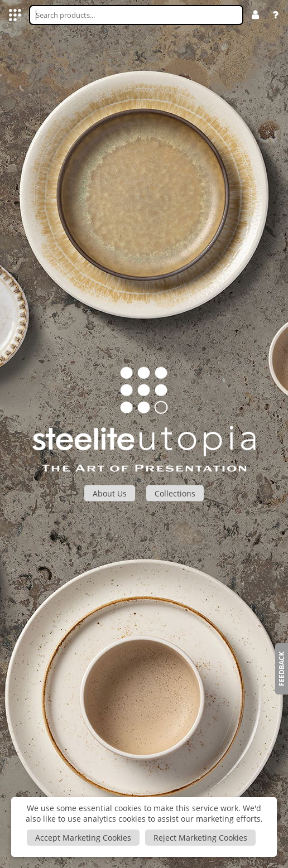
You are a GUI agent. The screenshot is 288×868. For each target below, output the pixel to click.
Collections (175, 493)
